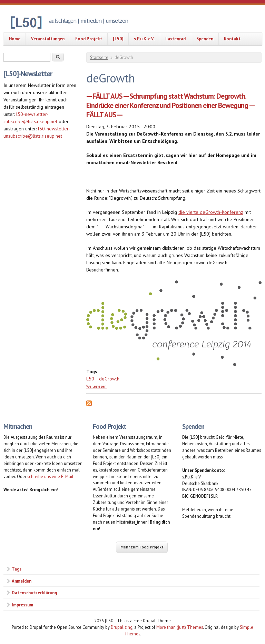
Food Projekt (89, 39)
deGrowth (109, 379)
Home (15, 39)
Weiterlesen (96, 386)
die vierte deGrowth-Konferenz (211, 212)
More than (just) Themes (180, 627)
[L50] (118, 39)
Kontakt (232, 39)
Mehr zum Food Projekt (142, 547)
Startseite (99, 57)
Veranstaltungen (48, 39)
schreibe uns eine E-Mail (50, 476)
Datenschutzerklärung (34, 593)
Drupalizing (122, 627)
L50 (90, 379)
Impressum (22, 605)
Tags (17, 569)
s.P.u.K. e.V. (144, 39)
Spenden (205, 39)
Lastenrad (175, 39)
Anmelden (22, 581)
